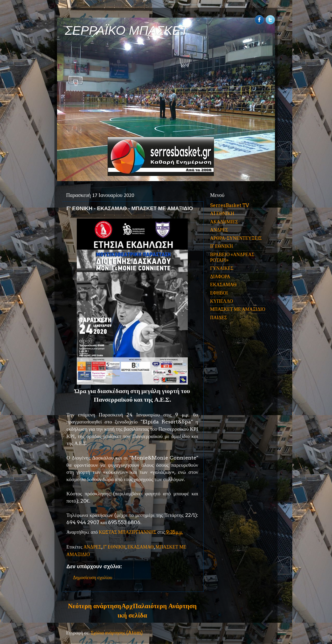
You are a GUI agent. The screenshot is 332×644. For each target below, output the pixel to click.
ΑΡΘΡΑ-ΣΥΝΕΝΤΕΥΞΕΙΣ (236, 238)
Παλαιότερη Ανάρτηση (165, 606)
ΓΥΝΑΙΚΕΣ (222, 268)
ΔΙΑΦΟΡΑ (220, 276)
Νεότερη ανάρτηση (94, 606)
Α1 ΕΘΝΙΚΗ (222, 213)
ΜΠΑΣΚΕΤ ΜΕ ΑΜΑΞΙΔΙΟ (238, 309)
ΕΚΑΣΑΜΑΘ (141, 547)
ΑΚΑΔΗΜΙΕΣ (224, 222)
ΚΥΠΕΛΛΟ (222, 301)
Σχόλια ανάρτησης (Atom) (117, 633)
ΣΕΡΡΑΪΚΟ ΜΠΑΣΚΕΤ (127, 30)
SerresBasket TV (230, 205)
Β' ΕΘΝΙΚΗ (222, 246)
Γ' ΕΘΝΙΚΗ (114, 547)
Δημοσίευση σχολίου (93, 577)
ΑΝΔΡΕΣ (92, 547)
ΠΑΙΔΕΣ (219, 317)
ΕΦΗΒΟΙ (219, 293)
